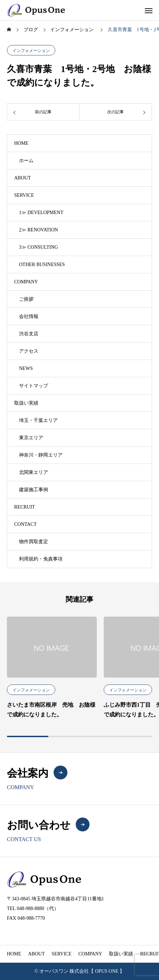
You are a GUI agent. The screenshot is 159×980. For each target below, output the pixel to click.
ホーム (26, 161)
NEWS (26, 368)
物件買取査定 (34, 542)
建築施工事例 (34, 490)
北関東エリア (34, 472)
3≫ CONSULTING (39, 247)
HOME (21, 143)
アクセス (29, 351)
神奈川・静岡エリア (41, 455)
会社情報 (29, 316)
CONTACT (25, 524)
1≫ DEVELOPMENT (41, 213)
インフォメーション (31, 51)
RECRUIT (25, 507)
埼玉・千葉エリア (38, 420)
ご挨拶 (26, 299)
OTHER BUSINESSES (42, 264)
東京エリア (31, 438)
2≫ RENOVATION (39, 230)
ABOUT (22, 178)
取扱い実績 (26, 403)
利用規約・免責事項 (41, 559)
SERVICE (24, 195)
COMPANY (26, 282)
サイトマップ (34, 386)
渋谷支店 (29, 334)
